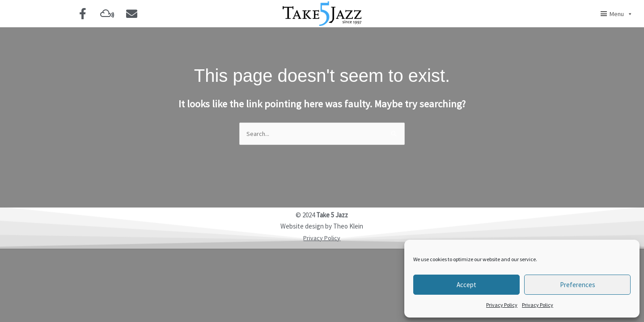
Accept (466, 285)
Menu (621, 14)
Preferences (578, 285)
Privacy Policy (502, 305)
